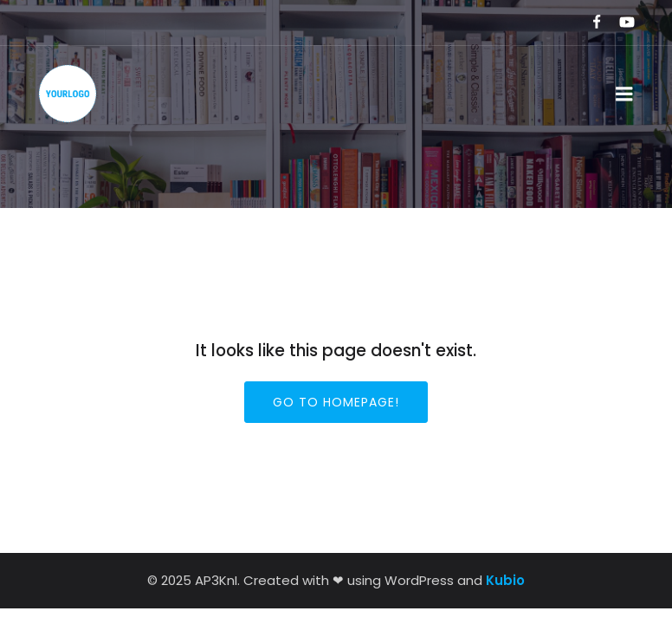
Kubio (505, 580)
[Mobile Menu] (624, 94)
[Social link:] (589, 23)
